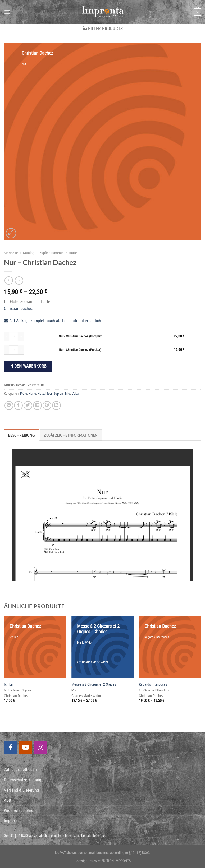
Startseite (11, 253)
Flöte (24, 394)
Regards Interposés (153, 684)
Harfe (73, 253)
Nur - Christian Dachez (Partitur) (80, 350)
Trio (67, 394)
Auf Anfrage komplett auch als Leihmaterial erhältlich (53, 321)
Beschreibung (21, 435)
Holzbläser (45, 394)
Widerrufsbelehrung (21, 811)
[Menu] (7, 12)
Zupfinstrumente (52, 253)
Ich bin (9, 684)
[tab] (21, 435)
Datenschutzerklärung (23, 780)
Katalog (29, 253)
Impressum (13, 821)
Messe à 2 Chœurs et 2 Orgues (94, 684)
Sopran (58, 394)
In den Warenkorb (28, 366)
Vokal (76, 394)
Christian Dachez (18, 308)
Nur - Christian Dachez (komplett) (81, 336)
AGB (8, 800)
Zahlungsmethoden (20, 770)
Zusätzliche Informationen (71, 435)
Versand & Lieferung (21, 790)
